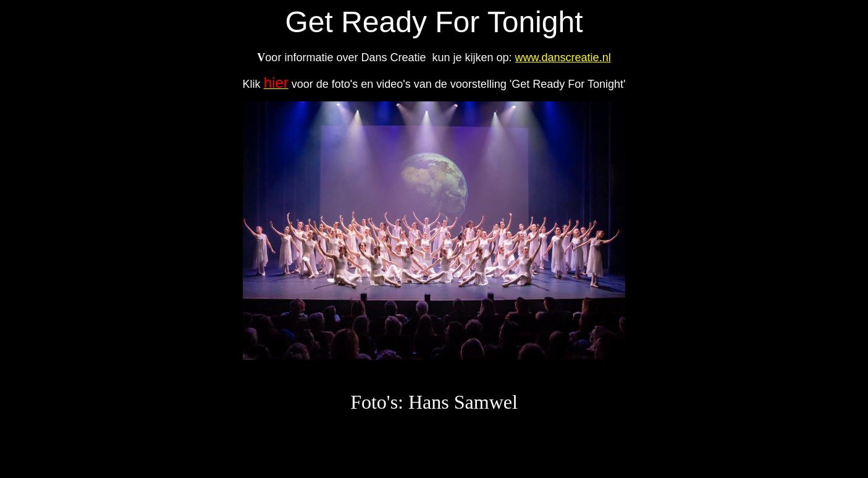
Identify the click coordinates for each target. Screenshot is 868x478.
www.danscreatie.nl (563, 58)
